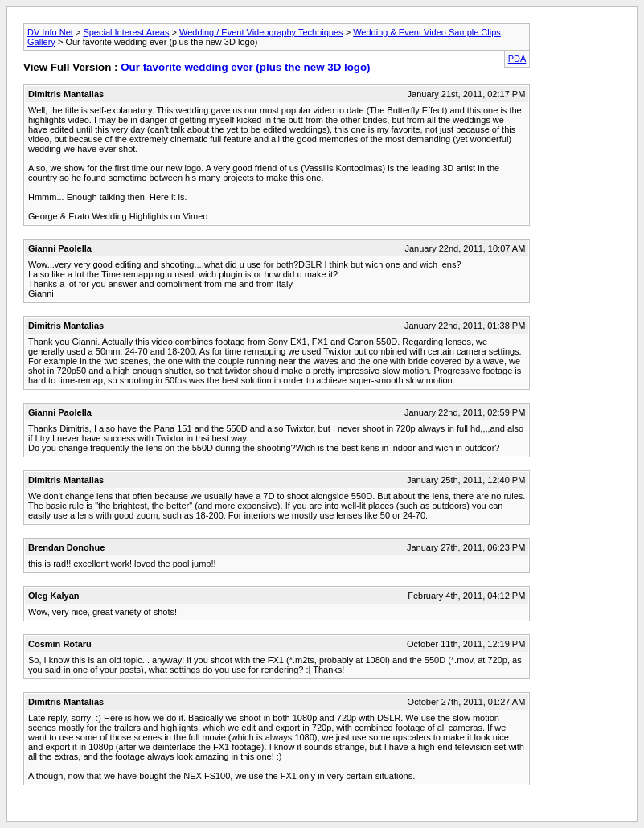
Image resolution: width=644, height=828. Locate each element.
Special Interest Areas (126, 32)
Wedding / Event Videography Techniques (261, 32)
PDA (517, 59)
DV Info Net (50, 32)
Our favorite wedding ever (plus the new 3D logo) (245, 67)
